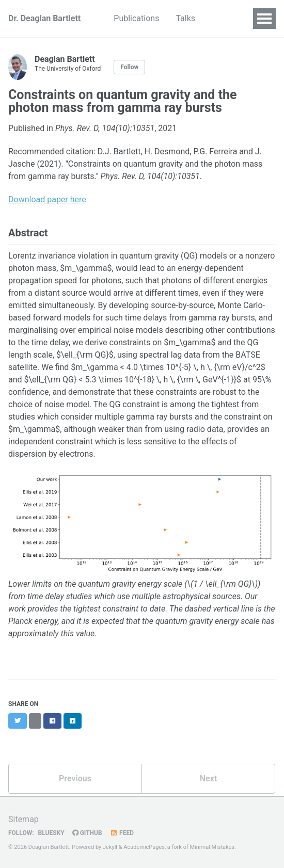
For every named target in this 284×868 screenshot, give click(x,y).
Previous (75, 778)
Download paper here (47, 199)
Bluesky (51, 833)
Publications (136, 18)
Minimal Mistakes (212, 847)
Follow (129, 67)
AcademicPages (144, 847)
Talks (185, 18)
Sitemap (23, 819)
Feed (122, 833)
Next (208, 778)
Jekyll (110, 847)
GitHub (87, 833)
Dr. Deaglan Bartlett (44, 18)
